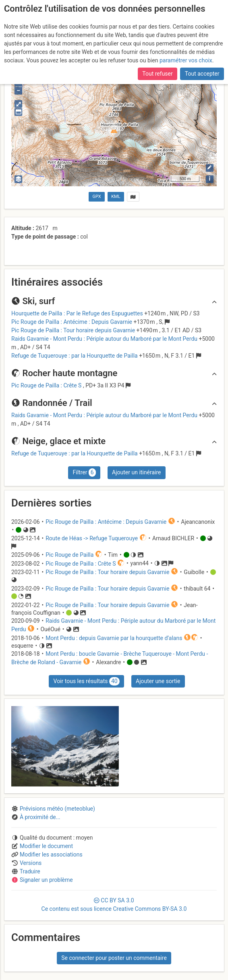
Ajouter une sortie (158, 681)
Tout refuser (157, 74)
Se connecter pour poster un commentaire (114, 958)
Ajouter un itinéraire (136, 472)
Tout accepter (202, 74)
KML (116, 197)
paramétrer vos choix (186, 60)
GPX (97, 197)
